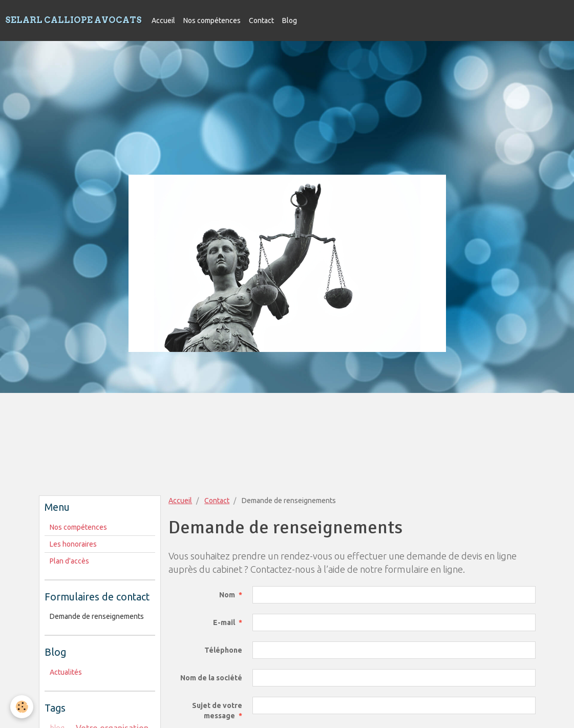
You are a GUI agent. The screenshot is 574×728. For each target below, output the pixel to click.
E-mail (224, 622)
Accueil (163, 20)
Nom (227, 595)
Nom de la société (211, 678)
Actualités (66, 672)
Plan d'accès (69, 561)
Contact (261, 20)
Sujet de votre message (217, 711)
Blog (290, 20)
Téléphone (223, 650)
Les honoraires (73, 544)
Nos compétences (212, 20)
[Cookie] (22, 707)
